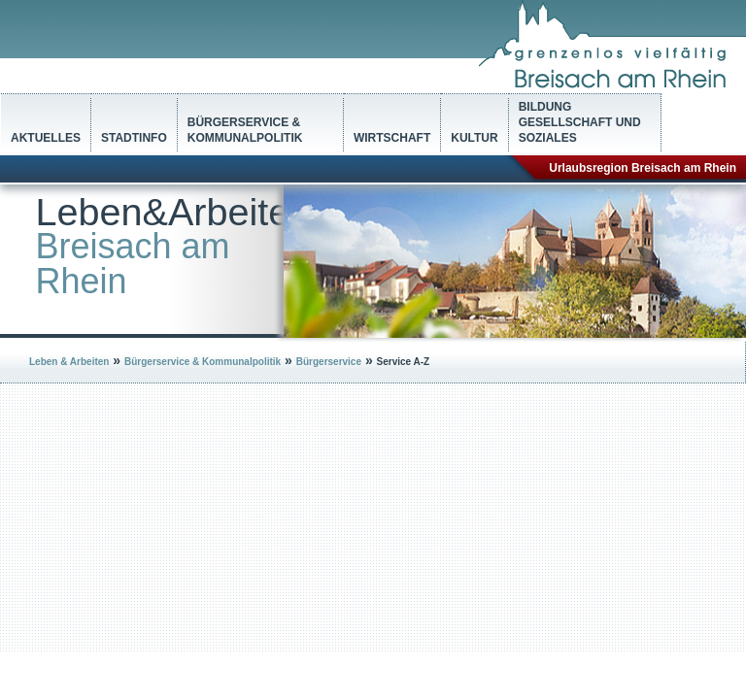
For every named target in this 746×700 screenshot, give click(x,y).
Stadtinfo (134, 138)
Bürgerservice (329, 362)
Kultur (474, 138)
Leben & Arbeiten (69, 362)
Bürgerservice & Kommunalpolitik (245, 130)
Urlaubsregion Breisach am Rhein (643, 168)
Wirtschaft (392, 138)
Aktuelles (46, 138)
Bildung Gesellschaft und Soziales (580, 122)
